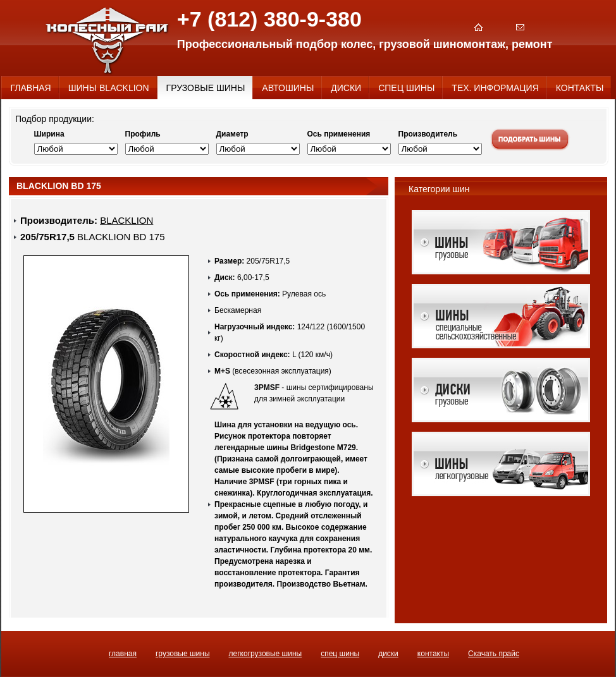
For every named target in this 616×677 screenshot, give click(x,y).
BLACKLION (126, 220)
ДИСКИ (388, 654)
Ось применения (339, 134)
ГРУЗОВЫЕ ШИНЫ (183, 654)
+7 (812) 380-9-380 (269, 19)
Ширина (49, 134)
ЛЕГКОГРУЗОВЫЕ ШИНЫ (266, 654)
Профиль (143, 134)
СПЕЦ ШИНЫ (340, 654)
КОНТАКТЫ (433, 654)
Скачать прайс (494, 654)
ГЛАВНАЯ (123, 654)
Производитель (428, 134)
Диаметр (232, 134)
